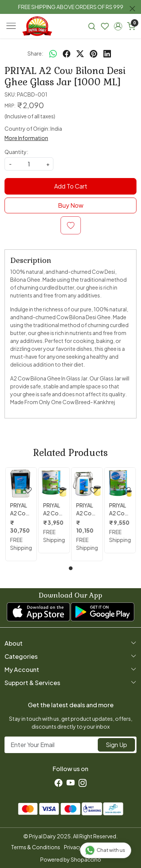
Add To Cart (71, 186)
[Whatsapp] (53, 53)
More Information (26, 138)
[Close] (132, 9)
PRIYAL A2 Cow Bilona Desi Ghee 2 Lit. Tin (53, 509)
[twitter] (80, 53)
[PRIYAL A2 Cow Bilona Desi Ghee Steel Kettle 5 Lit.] (87, 483)
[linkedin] (107, 53)
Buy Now (71, 205)
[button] (118, 26)
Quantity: (16, 152)
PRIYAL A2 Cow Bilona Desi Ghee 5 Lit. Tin (119, 509)
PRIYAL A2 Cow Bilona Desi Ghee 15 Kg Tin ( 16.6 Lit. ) (21, 509)
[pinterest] (94, 53)
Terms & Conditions (36, 847)
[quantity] (29, 164)
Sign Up (116, 745)
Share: (35, 53)
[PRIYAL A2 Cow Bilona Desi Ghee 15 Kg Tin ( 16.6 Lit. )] (21, 483)
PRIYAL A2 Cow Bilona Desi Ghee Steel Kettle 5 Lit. (86, 509)
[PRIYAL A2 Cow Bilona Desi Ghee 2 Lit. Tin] (54, 483)
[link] (92, 26)
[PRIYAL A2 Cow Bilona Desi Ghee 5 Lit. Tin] (120, 483)
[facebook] (67, 53)
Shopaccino (86, 859)
